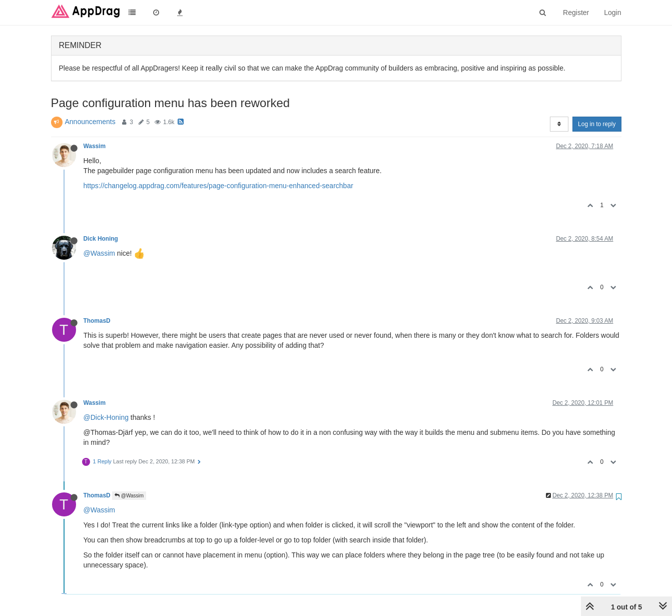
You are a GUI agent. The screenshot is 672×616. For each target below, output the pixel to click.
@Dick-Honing (106, 417)
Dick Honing (101, 239)
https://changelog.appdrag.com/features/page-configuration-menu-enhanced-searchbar (218, 186)
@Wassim (99, 253)
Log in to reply (597, 124)
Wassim (95, 146)
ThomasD (97, 321)
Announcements (90, 122)
